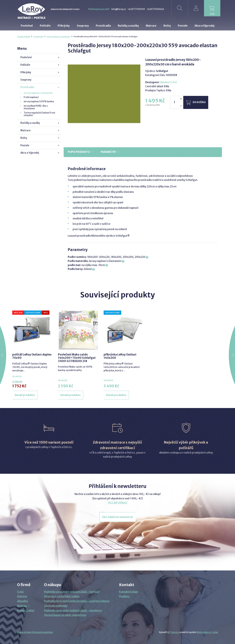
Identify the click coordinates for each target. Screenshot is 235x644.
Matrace (25, 130)
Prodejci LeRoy (26, 610)
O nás (20, 592)
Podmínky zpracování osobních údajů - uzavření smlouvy (77, 601)
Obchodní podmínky (56, 606)
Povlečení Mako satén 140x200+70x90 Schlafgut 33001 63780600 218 (77, 358)
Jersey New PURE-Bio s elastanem (36, 107)
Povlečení (26, 57)
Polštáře (25, 65)
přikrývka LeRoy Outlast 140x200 (120, 356)
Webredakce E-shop (207, 632)
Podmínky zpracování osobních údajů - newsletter (73, 610)
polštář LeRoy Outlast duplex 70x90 (32, 356)
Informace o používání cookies (62, 596)
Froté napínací (31, 97)
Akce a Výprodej (30, 153)
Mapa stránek (24, 632)
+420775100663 (155, 9)
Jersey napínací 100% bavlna (39, 102)
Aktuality (23, 601)
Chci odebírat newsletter (118, 517)
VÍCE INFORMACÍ (118, 503)
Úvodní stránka (24, 37)
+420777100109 (136, 9)
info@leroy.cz (119, 9)
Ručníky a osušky (30, 123)
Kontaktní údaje (129, 592)
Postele (25, 145)
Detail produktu (25, 395)
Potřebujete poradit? (99, 9)
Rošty (24, 138)
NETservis (172, 632)
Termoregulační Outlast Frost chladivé (39, 114)
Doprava (22, 596)
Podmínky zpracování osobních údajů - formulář (72, 592)
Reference (23, 606)
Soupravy (26, 80)
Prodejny (124, 596)
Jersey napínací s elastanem (59, 37)
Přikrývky (26, 72)
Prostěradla (38, 37)
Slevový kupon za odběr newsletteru (65, 615)
